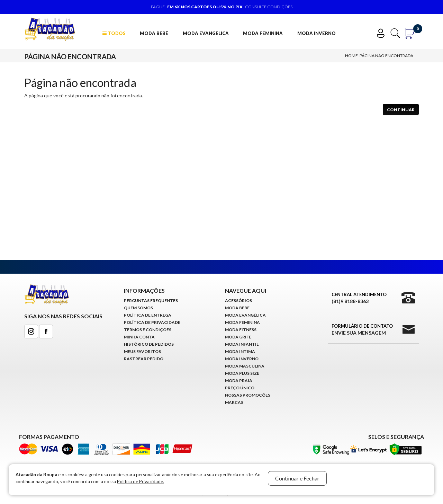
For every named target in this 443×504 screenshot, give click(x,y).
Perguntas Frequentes (151, 300)
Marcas (234, 402)
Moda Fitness (241, 330)
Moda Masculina (245, 366)
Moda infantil (242, 344)
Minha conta (139, 337)
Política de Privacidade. (141, 481)
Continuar (401, 110)
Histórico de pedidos (149, 344)
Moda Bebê (154, 33)
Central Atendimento (359, 298)
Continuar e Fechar (297, 478)
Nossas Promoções (248, 395)
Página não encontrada (386, 56)
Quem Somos (138, 308)
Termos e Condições (148, 330)
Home (351, 56)
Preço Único (240, 388)
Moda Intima (240, 351)
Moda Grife (238, 337)
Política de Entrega (148, 315)
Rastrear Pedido (144, 359)
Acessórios (238, 300)
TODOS (114, 33)
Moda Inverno (317, 33)
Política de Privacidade (152, 322)
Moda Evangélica (206, 33)
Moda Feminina (263, 33)
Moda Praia (239, 381)
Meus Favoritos (142, 351)
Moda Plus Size (242, 373)
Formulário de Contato (362, 330)
